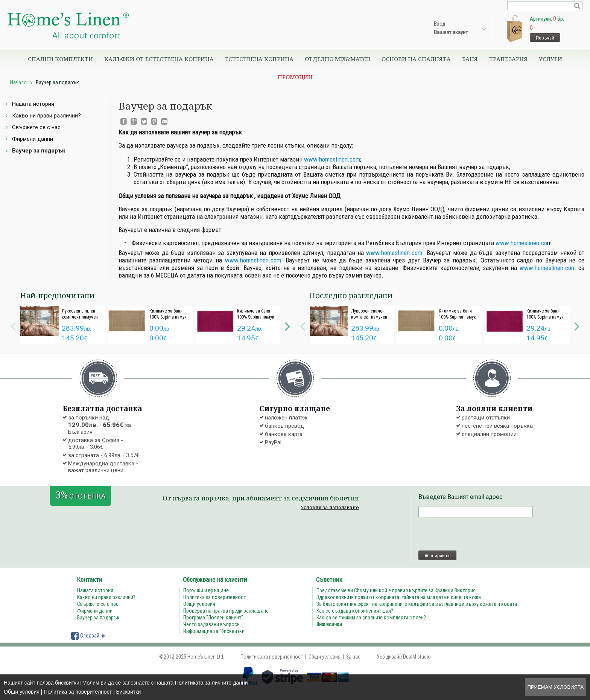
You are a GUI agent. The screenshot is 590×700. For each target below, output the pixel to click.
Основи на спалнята (416, 59)
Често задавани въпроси (211, 624)
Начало (18, 82)
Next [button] (287, 325)
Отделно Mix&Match (338, 59)
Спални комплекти (60, 59)
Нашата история (33, 104)
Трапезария (508, 59)
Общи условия (22, 692)
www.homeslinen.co (521, 243)
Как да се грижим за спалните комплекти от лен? (371, 618)
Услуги (550, 59)
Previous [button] (13, 325)
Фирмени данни (33, 139)
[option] (63, 325)
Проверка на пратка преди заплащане (226, 611)
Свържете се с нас (36, 127)
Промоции (295, 77)
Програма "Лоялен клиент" (213, 618)
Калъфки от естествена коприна (159, 59)
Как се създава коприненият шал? (355, 611)
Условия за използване (330, 507)
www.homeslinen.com (332, 159)
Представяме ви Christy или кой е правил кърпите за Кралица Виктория (396, 590)
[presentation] (476, 534)
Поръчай (545, 38)
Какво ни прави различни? (46, 116)
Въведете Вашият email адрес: (461, 497)
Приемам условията (556, 687)
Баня (470, 59)
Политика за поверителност (78, 692)
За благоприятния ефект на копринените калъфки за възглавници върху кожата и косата (417, 604)
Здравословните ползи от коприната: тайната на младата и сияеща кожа (399, 597)
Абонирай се (437, 556)
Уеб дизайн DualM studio (404, 657)
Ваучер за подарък (39, 151)
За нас (353, 657)
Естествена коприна (259, 59)
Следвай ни (88, 636)
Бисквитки (128, 692)
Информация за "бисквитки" (215, 631)
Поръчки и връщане (206, 590)
